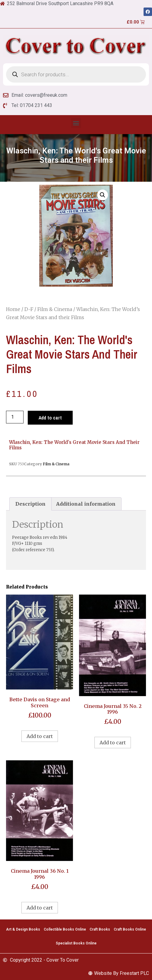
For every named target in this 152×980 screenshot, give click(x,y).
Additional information (86, 504)
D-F (29, 309)
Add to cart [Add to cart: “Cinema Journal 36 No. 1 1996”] (40, 908)
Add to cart (50, 418)
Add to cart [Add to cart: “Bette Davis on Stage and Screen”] (40, 736)
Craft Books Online (130, 929)
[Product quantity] (15, 417)
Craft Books (100, 929)
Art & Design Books (23, 929)
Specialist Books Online (76, 943)
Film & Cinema (55, 309)
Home (13, 309)
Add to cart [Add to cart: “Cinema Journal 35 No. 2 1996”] (113, 743)
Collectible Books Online (65, 929)
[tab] (30, 504)
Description (30, 504)
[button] (76, 123)
